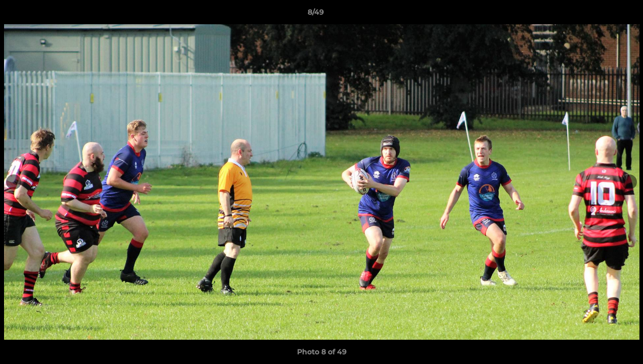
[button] (601, 15)
